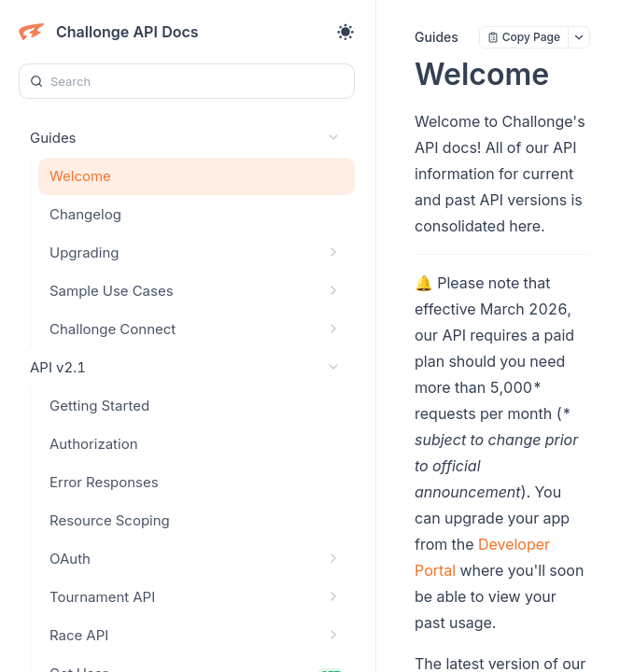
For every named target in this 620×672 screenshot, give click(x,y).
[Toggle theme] (345, 32)
